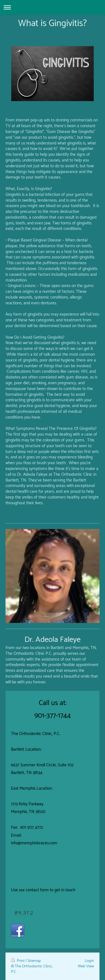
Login (89, 961)
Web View (86, 966)
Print (18, 961)
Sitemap (34, 961)
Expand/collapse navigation (52, 7)
